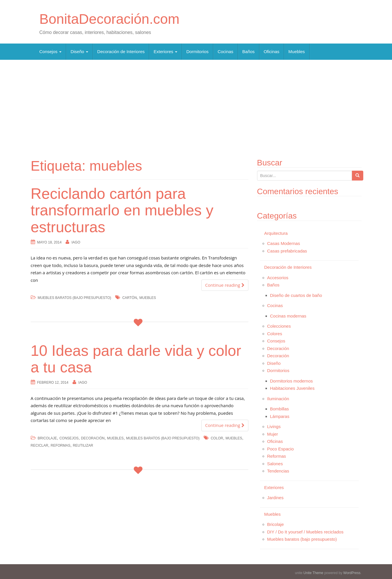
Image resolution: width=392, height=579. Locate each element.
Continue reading (225, 285)
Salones (275, 464)
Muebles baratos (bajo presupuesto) (74, 298)
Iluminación (278, 399)
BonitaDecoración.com (110, 19)
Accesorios (278, 278)
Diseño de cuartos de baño (296, 295)
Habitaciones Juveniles (292, 388)
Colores (275, 334)
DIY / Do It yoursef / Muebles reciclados (305, 532)
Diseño (79, 52)
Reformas (277, 456)
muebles (148, 298)
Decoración (93, 438)
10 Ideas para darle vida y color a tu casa (136, 359)
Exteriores (165, 52)
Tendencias (278, 471)
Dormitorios (197, 52)
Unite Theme (313, 573)
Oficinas (272, 52)
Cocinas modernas (288, 316)
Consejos (51, 52)
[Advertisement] (196, 106)
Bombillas (280, 409)
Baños (249, 52)
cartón (129, 298)
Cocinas (225, 52)
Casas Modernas (284, 243)
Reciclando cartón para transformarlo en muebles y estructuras (122, 210)
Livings (274, 426)
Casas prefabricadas (287, 251)
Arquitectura (276, 233)
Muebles (297, 52)
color (217, 438)
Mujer (273, 434)
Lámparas (280, 416)
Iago (76, 242)
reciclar (40, 445)
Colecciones (279, 326)
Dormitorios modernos (292, 381)
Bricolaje (47, 438)
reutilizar (83, 445)
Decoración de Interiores (121, 52)
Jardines (276, 498)
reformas (61, 445)
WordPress (352, 573)
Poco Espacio (281, 449)
